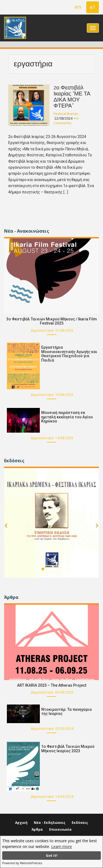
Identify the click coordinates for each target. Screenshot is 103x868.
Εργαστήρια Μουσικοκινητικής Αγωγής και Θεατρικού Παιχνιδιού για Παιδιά (69, 354)
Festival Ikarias (66, 114)
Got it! (52, 856)
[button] (6, 533)
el (93, 7)
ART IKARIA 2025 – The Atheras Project (52, 685)
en (78, 7)
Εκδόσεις (80, 823)
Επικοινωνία (60, 829)
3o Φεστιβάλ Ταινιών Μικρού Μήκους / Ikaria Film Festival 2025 (52, 321)
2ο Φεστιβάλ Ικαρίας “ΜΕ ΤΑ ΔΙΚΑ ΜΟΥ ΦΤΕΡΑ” (72, 97)
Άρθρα (37, 829)
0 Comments (66, 121)
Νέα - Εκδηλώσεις (50, 823)
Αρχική (21, 823)
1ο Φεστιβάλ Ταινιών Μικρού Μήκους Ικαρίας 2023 (68, 749)
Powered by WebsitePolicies (22, 863)
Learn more (62, 846)
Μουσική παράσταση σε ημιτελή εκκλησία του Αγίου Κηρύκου (67, 417)
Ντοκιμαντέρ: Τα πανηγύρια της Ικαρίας (66, 711)
